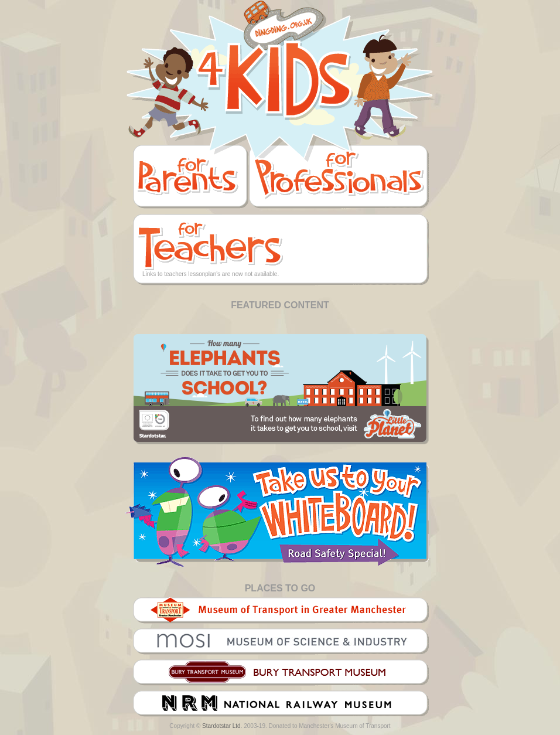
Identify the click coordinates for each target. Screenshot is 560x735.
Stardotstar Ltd (221, 726)
